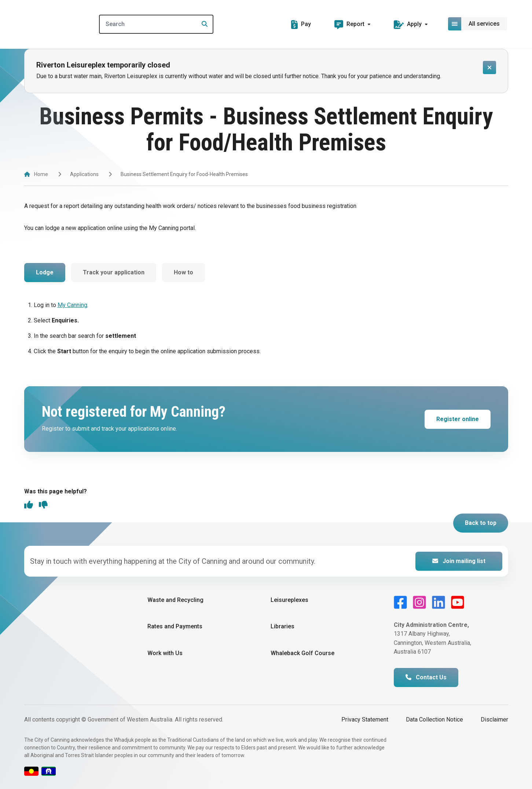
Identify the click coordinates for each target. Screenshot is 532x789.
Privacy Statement (365, 719)
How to (184, 272)
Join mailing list (459, 561)
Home (41, 174)
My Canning (72, 305)
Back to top (481, 523)
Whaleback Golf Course (302, 653)
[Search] (158, 24)
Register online (458, 419)
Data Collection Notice (434, 719)
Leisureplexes (289, 600)
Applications (84, 174)
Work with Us (165, 653)
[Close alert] (489, 67)
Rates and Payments (175, 626)
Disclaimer (494, 719)
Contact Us (426, 677)
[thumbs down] (43, 505)
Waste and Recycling (175, 600)
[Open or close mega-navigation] (478, 24)
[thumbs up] (29, 505)
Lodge (45, 272)
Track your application (114, 272)
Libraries (282, 626)
